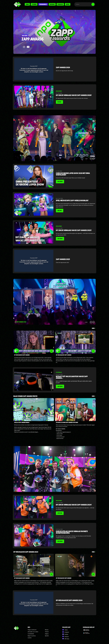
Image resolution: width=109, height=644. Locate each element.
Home (27, 4)
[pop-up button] (46, 60)
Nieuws (47, 630)
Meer (93, 328)
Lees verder (60, 181)
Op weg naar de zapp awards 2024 (26, 552)
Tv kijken (34, 4)
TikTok (65, 630)
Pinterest (65, 636)
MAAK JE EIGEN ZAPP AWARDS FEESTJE (25, 396)
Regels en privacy (32, 636)
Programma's (43, 4)
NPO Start (66, 639)
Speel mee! (60, 210)
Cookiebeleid (31, 634)
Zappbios (52, 4)
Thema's (47, 632)
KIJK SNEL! (59, 102)
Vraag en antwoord (32, 630)
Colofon (30, 638)
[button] (49, 60)
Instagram (66, 632)
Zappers (47, 634)
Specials (47, 636)
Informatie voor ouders (33, 632)
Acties (68, 4)
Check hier (60, 513)
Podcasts (60, 4)
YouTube (65, 634)
